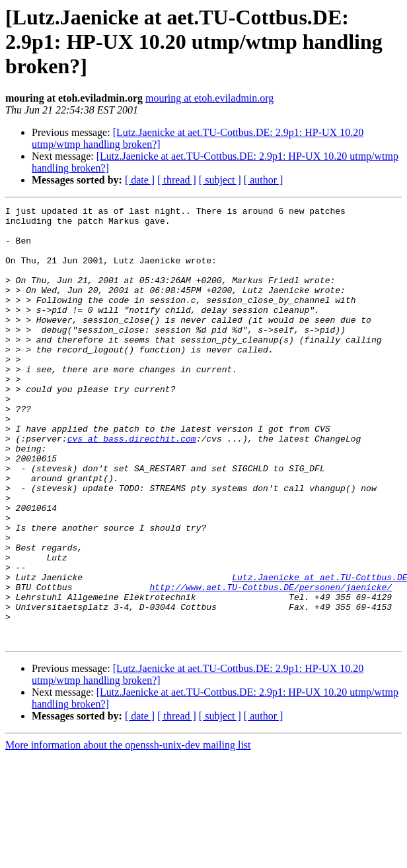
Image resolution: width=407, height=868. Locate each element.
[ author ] (264, 180)
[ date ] (140, 180)
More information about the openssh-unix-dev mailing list (128, 832)
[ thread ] (177, 180)
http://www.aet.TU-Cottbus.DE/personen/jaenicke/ (271, 664)
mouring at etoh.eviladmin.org (209, 98)
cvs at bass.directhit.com (132, 486)
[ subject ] (220, 180)
